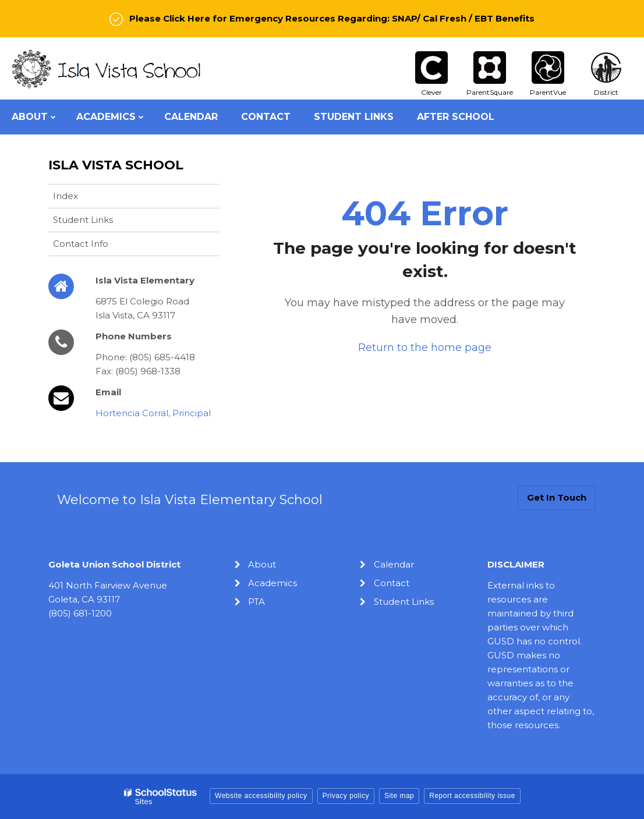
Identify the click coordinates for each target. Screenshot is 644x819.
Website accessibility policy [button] (261, 796)
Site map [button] (399, 796)
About (262, 564)
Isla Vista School (116, 165)
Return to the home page (425, 348)
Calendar (394, 564)
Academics (273, 583)
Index (66, 196)
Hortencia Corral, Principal (153, 413)
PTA (256, 602)
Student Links (83, 220)
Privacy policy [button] (346, 796)
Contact (392, 583)
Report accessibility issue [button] (472, 796)
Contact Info (81, 244)
